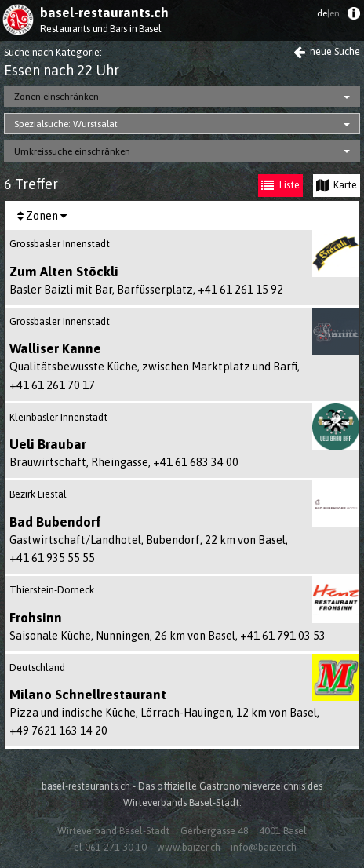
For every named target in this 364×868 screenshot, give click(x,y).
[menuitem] (353, 17)
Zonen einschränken (56, 97)
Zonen (42, 216)
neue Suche (327, 51)
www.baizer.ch (189, 847)
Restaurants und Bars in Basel (100, 29)
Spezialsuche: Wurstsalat (66, 124)
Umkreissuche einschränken (72, 151)
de (328, 13)
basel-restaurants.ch (104, 13)
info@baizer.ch (264, 847)
